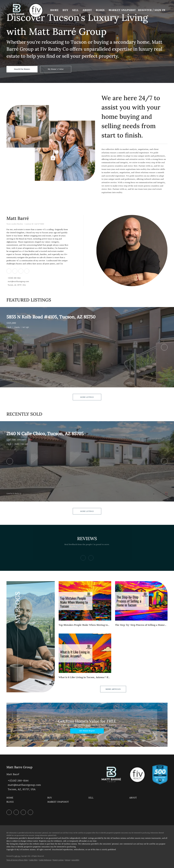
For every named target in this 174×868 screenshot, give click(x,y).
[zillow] (15, 271)
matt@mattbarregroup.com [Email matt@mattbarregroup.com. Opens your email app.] (18, 282)
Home (55, 10)
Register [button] (145, 10)
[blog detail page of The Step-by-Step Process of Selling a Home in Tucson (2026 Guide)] (141, 604)
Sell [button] (76, 10)
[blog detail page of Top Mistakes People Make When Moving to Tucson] (85, 604)
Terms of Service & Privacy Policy (17, 860)
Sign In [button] (160, 10)
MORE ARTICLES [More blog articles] (113, 689)
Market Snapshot (123, 10)
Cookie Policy (33, 860)
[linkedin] (9, 271)
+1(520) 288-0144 (14, 278)
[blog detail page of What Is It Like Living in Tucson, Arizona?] (85, 656)
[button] (18, 10)
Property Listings (58, 860)
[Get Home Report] (87, 731)
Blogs (101, 10)
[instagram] (21, 271)
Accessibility (75, 860)
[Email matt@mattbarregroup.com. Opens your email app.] (24, 785)
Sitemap (68, 860)
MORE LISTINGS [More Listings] (87, 397)
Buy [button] (66, 10)
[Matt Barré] (132, 251)
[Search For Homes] (22, 69)
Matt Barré (18, 218)
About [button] (88, 10)
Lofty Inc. (17, 856)
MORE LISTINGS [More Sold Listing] (87, 511)
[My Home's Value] (56, 69)
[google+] (27, 271)
